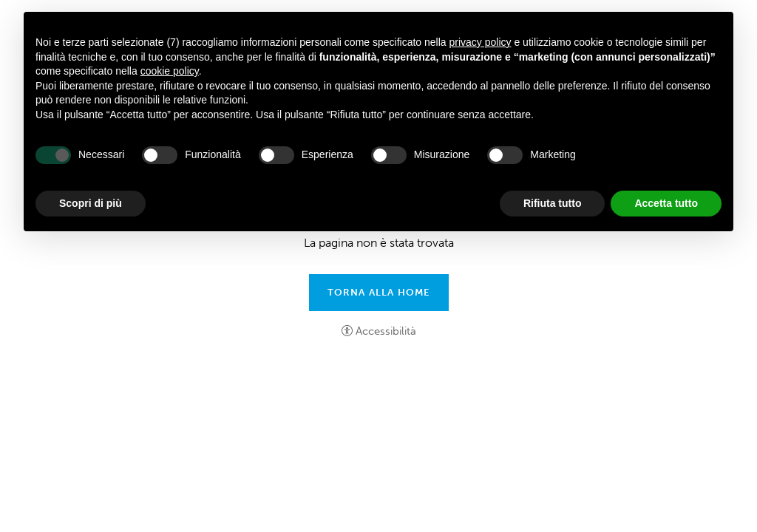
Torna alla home (379, 292)
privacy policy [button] (481, 42)
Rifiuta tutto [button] (553, 203)
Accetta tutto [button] (666, 203)
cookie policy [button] (170, 71)
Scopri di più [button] (91, 203)
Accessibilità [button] (386, 331)
